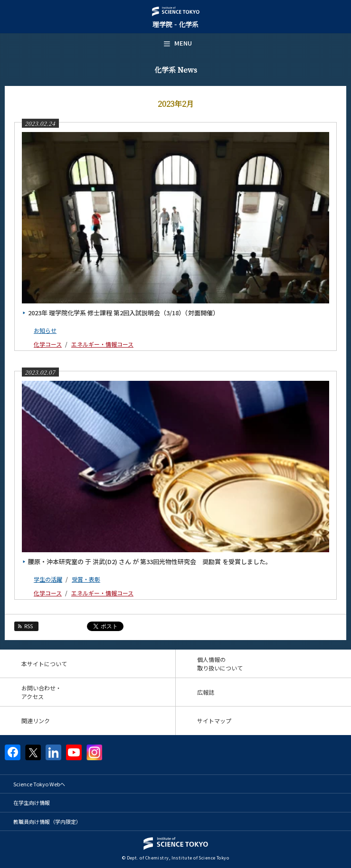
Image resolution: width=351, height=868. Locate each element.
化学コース (48, 344)
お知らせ (45, 330)
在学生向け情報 (32, 802)
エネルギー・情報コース (102, 344)
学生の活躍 (48, 579)
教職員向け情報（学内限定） (47, 821)
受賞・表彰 (86, 579)
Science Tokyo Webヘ (39, 784)
